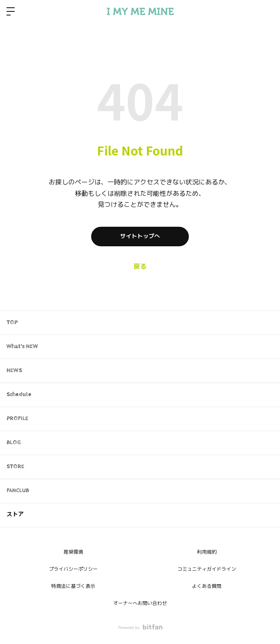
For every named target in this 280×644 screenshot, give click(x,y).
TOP (12, 322)
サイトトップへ (140, 236)
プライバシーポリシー (73, 569)
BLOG (14, 442)
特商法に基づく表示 (73, 586)
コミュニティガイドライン (207, 569)
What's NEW (22, 346)
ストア (15, 515)
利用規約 (207, 552)
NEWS (14, 370)
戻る (140, 267)
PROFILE (17, 418)
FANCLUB (18, 491)
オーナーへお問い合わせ (140, 603)
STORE (15, 467)
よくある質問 (207, 586)
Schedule (19, 394)
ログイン (267, 11)
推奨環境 (73, 552)
